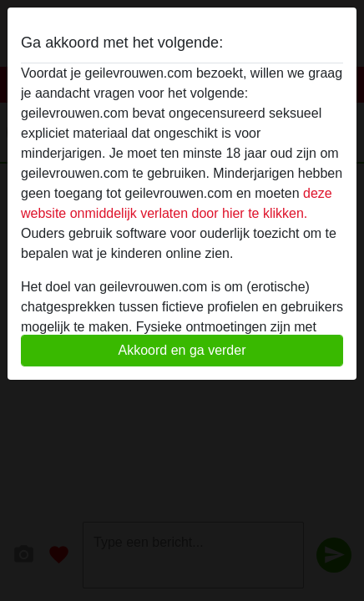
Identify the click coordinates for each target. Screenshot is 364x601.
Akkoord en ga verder (182, 350)
